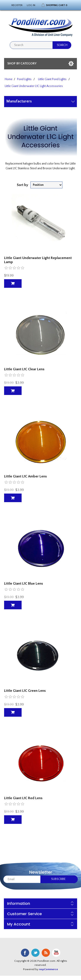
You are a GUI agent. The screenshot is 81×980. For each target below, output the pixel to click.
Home (9, 79)
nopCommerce (48, 969)
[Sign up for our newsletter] (22, 879)
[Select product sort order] (46, 185)
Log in (31, 5)
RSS (46, 953)
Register (17, 5)
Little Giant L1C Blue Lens (23, 584)
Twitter (35, 953)
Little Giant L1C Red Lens (23, 798)
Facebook (25, 953)
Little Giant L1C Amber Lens (25, 476)
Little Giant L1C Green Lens (25, 691)
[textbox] (31, 45)
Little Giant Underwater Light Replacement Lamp (38, 260)
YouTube (56, 953)
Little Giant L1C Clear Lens (24, 369)
